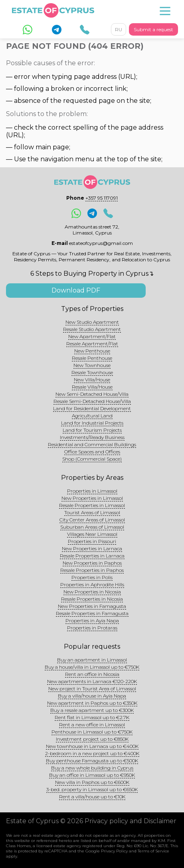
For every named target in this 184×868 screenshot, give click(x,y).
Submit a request (153, 29)
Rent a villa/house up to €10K (92, 797)
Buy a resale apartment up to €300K (92, 710)
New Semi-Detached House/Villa (92, 394)
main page (52, 147)
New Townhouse (92, 365)
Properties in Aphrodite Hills (92, 584)
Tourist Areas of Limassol (92, 512)
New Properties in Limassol (92, 498)
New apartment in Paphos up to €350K (92, 703)
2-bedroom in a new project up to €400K (92, 753)
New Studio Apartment (92, 322)
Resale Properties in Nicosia (92, 599)
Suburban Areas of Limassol (92, 527)
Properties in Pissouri (92, 541)
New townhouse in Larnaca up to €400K (92, 746)
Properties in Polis (92, 577)
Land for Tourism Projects (92, 430)
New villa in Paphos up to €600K (92, 782)
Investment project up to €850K (92, 739)
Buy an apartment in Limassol (92, 660)
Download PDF (76, 290)
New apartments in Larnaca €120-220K (92, 681)
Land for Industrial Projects (92, 423)
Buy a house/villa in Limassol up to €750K (92, 667)
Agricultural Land (92, 416)
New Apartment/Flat (92, 336)
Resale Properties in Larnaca (92, 556)
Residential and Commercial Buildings (92, 444)
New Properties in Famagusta (92, 606)
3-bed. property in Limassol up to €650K (92, 789)
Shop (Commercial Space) (92, 459)
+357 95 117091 (102, 198)
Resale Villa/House (92, 387)
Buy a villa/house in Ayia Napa (92, 696)
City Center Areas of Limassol (92, 520)
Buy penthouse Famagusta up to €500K (92, 761)
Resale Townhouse (92, 372)
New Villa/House (92, 380)
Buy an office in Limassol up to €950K (92, 775)
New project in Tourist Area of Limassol (92, 689)
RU (119, 29)
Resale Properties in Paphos (92, 570)
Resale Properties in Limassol (92, 505)
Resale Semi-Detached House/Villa (92, 401)
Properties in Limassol (92, 491)
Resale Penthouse (92, 358)
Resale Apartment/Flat (92, 344)
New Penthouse (92, 351)
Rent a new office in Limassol (92, 725)
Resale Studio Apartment (92, 329)
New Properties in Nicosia (92, 592)
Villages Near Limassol (92, 534)
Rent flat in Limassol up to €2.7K (92, 717)
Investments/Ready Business (92, 437)
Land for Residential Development (92, 408)
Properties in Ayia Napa (92, 620)
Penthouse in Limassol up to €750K (92, 732)
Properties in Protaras (92, 628)
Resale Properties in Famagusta (92, 613)
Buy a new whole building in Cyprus (92, 768)
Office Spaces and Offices (92, 452)
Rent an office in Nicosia (92, 674)
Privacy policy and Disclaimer (131, 821)
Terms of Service (153, 851)
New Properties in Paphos (92, 563)
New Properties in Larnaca (92, 548)
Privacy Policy (114, 851)
